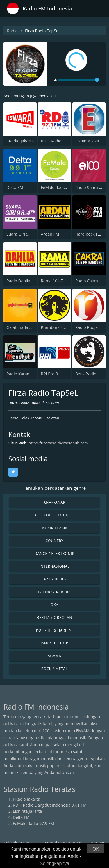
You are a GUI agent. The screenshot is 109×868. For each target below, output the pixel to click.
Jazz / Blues (54, 579)
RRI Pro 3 (49, 374)
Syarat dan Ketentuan (62, 843)
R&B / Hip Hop (54, 643)
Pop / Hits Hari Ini (54, 630)
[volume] (79, 80)
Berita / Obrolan (54, 617)
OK (96, 849)
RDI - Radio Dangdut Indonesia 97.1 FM (50, 805)
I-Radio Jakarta (20, 141)
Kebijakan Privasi (19, 843)
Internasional (54, 566)
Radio (12, 31)
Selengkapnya (54, 863)
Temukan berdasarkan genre (54, 488)
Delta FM (15, 187)
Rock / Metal (55, 669)
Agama (54, 656)
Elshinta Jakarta (90, 141)
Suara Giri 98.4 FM (24, 234)
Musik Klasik (55, 528)
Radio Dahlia (18, 281)
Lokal (55, 605)
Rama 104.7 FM (55, 281)
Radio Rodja (87, 327)
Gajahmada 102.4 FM (26, 327)
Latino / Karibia (54, 592)
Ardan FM (50, 234)
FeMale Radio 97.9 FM (61, 187)
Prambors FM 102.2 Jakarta (66, 327)
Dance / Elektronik (55, 554)
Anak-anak (55, 502)
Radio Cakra (87, 281)
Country (54, 541)
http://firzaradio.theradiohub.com (58, 443)
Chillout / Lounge (54, 515)
